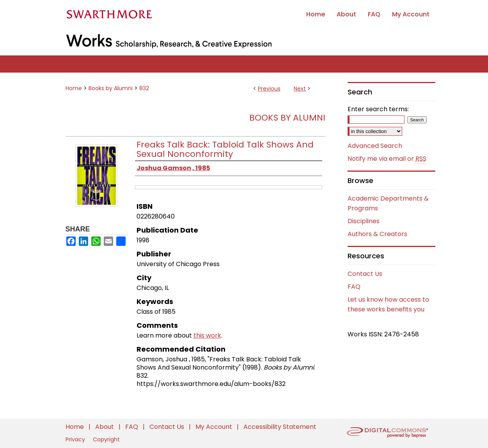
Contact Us (365, 274)
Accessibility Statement (280, 427)
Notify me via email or (387, 159)
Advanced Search (375, 146)
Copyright (106, 439)
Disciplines (364, 221)
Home (74, 88)
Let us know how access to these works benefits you (388, 304)
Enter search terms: (378, 109)
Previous (269, 89)
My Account (215, 427)
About (105, 427)
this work (207, 335)
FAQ (354, 287)
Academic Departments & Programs (388, 203)
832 (144, 88)
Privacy (76, 439)
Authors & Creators (377, 234)
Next (300, 89)
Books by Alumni (111, 88)
